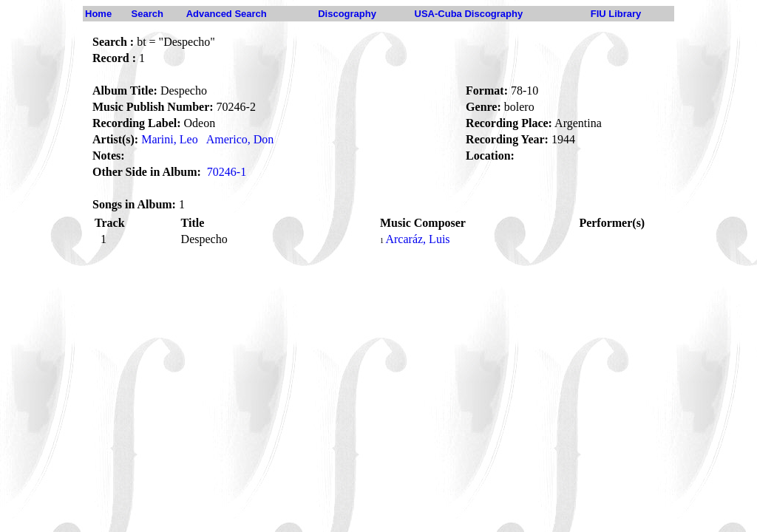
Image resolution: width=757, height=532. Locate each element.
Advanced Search (227, 14)
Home (98, 14)
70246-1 (227, 172)
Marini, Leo (169, 139)
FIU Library (616, 14)
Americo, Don (240, 139)
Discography (347, 14)
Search (147, 14)
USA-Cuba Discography (469, 14)
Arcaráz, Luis (417, 239)
